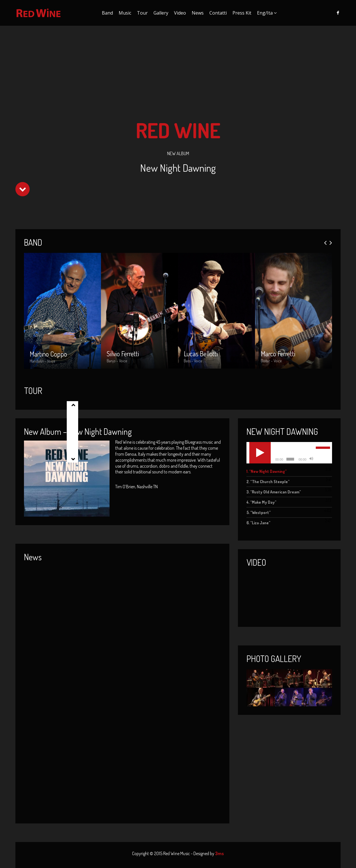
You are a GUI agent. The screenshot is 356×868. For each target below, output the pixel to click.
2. (268, 482)
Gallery (161, 13)
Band (107, 13)
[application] (289, 453)
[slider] (290, 459)
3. (274, 492)
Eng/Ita (265, 13)
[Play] (260, 453)
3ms (220, 853)
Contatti (218, 13)
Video (180, 13)
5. (259, 512)
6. (258, 523)
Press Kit (242, 13)
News (198, 13)
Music (125, 13)
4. (261, 502)
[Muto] (311, 459)
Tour (142, 13)
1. (267, 471)
